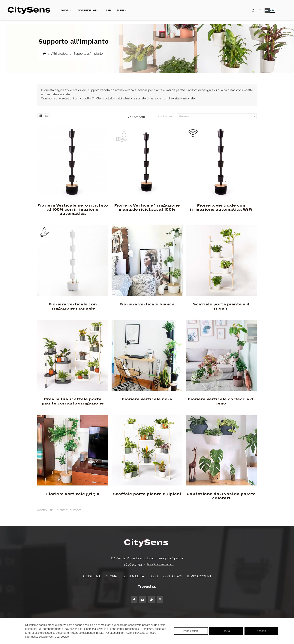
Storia (112, 576)
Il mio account (199, 576)
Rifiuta (226, 631)
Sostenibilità (133, 576)
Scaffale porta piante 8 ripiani (147, 494)
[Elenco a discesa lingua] (260, 10)
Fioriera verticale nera (147, 399)
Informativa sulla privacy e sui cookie (47, 637)
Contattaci (172, 576)
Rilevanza (217, 116)
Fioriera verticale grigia (73, 494)
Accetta (261, 631)
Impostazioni (191, 631)
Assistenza (91, 576)
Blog (154, 576)
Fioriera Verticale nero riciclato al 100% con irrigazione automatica (73, 210)
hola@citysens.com (160, 564)
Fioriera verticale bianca (147, 304)
